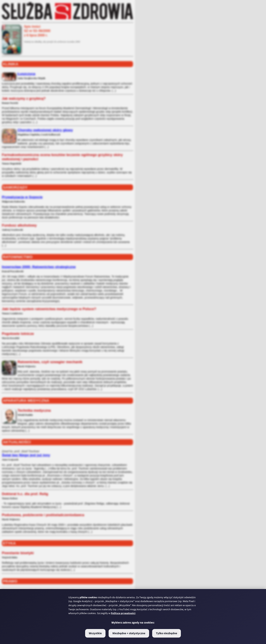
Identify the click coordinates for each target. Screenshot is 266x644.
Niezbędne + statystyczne (129, 633)
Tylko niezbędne (167, 633)
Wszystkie (95, 633)
